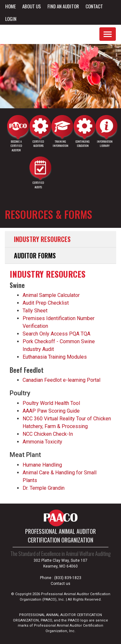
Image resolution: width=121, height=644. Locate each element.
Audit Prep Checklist (46, 303)
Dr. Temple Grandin (44, 488)
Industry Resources (42, 239)
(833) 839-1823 (68, 578)
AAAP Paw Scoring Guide (51, 411)
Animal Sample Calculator (51, 295)
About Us (32, 6)
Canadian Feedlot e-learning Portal (61, 380)
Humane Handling (42, 465)
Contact (94, 6)
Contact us (60, 584)
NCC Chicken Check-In (48, 434)
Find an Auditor (63, 6)
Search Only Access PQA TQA (56, 334)
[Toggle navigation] (108, 34)
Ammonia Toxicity (42, 442)
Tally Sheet (35, 311)
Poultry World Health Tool (51, 403)
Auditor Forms (35, 255)
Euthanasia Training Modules (55, 357)
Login (11, 19)
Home (10, 6)
